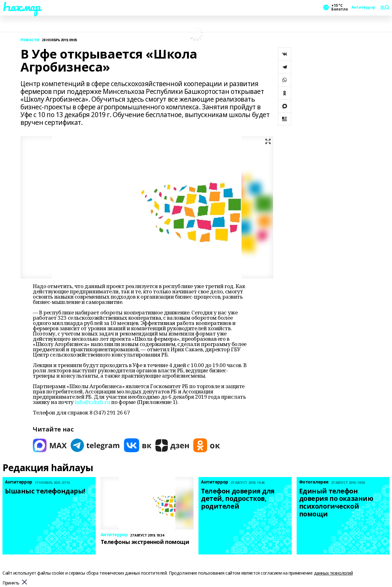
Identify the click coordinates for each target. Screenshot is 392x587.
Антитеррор (363, 7)
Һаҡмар (21, 7)
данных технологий (333, 573)
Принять (11, 583)
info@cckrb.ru (92, 402)
